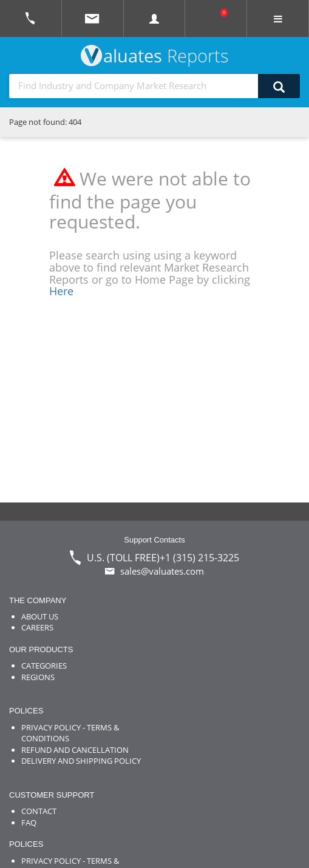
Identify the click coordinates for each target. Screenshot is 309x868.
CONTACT (39, 811)
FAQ (29, 823)
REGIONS (38, 677)
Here (61, 291)
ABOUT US (40, 616)
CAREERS (37, 627)
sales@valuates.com (162, 571)
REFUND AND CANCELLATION (75, 750)
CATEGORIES (44, 666)
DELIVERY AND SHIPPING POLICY (81, 761)
